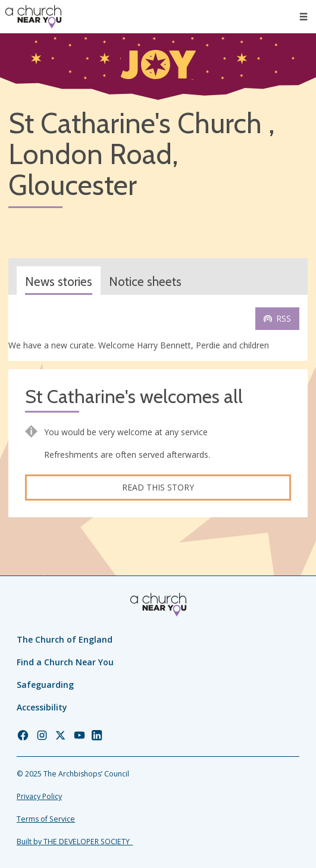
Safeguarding (45, 685)
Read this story (158, 487)
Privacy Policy (39, 796)
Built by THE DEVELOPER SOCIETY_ (75, 842)
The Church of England (65, 639)
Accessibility (42, 707)
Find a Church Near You (65, 662)
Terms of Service (46, 819)
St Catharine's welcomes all (134, 397)
